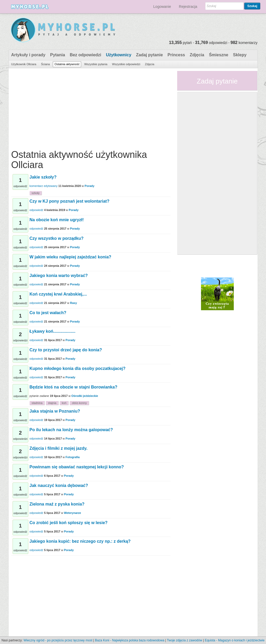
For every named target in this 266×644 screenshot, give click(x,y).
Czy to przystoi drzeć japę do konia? (66, 350)
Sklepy (240, 55)
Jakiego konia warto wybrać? (59, 276)
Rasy (73, 303)
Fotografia (73, 457)
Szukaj (252, 6)
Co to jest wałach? (48, 313)
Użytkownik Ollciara (24, 64)
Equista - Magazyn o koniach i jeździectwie (235, 640)
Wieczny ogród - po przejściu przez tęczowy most (58, 640)
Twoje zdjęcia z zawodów (185, 640)
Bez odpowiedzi (85, 55)
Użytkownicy (119, 55)
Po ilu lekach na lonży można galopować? (71, 430)
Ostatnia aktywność (67, 64)
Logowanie (162, 7)
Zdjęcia (197, 55)
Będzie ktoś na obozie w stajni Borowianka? (74, 387)
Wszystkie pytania (96, 64)
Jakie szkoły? (43, 177)
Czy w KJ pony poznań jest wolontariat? (70, 201)
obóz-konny (79, 403)
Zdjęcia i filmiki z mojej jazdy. (59, 448)
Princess (176, 55)
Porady (89, 186)
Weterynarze (72, 513)
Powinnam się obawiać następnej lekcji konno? (77, 467)
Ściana (45, 64)
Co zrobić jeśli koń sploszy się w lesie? (69, 523)
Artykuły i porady (28, 55)
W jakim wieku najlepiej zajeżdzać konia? (70, 257)
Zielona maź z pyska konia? (57, 504)
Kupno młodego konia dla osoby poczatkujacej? (78, 368)
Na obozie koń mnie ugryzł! (57, 220)
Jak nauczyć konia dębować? (59, 485)
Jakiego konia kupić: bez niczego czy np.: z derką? (80, 541)
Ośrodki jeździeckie (85, 396)
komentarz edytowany (44, 186)
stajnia (52, 403)
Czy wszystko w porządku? (57, 238)
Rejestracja (188, 7)
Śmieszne (219, 55)
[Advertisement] (91, 108)
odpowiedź (37, 210)
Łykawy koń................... (53, 331)
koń (64, 403)
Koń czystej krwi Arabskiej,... (58, 294)
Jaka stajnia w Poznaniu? (55, 411)
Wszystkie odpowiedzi (126, 64)
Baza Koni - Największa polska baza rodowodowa (130, 640)
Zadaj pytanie (149, 55)
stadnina (37, 403)
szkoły (36, 193)
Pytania (58, 55)
